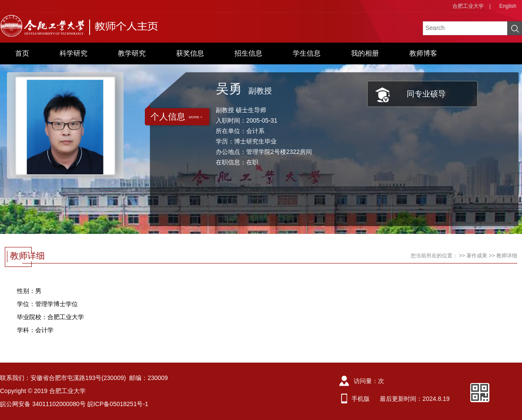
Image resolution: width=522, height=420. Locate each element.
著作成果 (477, 256)
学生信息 (307, 53)
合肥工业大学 (468, 6)
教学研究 (132, 53)
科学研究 (74, 53)
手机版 (361, 399)
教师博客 (423, 53)
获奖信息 (190, 53)
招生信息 (248, 53)
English (508, 6)
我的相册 (365, 53)
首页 (22, 53)
